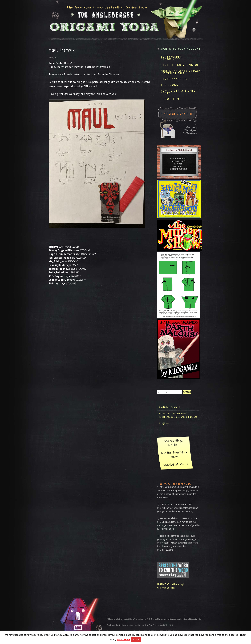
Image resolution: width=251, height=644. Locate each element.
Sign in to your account (181, 49)
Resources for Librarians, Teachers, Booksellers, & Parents (178, 415)
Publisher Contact (170, 407)
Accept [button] (136, 640)
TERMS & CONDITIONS (169, 631)
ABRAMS (137, 631)
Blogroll (164, 423)
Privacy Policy (150, 631)
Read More (124, 640)
